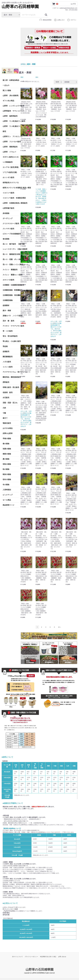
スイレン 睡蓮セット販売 (11, 275)
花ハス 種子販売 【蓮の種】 (11, 244)
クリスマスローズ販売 (11, 223)
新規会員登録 (45, 20)
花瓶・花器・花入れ (10, 403)
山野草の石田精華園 (20, 7)
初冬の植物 (7, 479)
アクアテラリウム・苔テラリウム (11, 372)
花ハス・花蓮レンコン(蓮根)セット (11, 264)
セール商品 (7, 500)
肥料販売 (6, 382)
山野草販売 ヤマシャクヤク (11, 111)
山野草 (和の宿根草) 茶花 (11, 95)
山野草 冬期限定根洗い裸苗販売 (11, 203)
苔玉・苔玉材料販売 (10, 336)
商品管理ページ (8, 505)
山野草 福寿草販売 (10, 116)
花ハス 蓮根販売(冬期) (11, 254)
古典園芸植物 (8, 300)
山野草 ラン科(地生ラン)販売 (11, 121)
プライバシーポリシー (31, 957)
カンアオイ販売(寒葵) (11, 167)
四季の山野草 (8, 433)
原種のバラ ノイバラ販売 (11, 316)
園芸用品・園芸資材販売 (11, 377)
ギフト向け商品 (8, 101)
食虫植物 (6, 239)
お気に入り (59, 20)
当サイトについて (17, 957)
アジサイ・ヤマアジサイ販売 (11, 326)
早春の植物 (7, 438)
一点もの (6, 85)
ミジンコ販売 (8, 367)
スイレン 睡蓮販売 (10, 269)
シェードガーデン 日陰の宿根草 (11, 249)
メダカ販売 (7, 362)
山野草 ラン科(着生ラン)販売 (11, 126)
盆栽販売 (6, 351)
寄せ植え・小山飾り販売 (11, 341)
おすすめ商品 (8, 428)
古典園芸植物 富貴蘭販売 (11, 290)
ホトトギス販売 (8, 177)
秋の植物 (6, 469)
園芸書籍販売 (8, 357)
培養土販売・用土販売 (11, 387)
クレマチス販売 (8, 229)
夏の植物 (6, 459)
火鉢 (4, 408)
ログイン (72, 20)
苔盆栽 (5, 346)
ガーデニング (8, 218)
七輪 (4, 413)
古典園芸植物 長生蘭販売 (11, 295)
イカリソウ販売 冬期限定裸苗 (11, 198)
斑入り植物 (7, 90)
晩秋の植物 (7, 474)
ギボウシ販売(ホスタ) (11, 157)
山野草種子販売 (8, 208)
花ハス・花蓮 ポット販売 (11, 259)
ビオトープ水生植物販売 (11, 234)
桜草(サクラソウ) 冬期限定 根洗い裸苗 (11, 188)
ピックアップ (8, 495)
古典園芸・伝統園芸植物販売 (11, 285)
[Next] (60, 627)
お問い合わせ (62, 957)
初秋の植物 (7, 464)
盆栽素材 (6, 305)
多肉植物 (6, 213)
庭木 (37, 77)
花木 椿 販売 (8, 321)
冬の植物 (6, 484)
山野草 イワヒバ (9, 152)
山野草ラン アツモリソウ (11, 136)
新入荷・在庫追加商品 (11, 80)
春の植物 (6, 444)
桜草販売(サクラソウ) (11, 182)
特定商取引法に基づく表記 (48, 957)
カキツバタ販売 (8, 280)
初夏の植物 (7, 449)
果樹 (22, 77)
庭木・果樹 (7, 310)
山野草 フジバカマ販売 (11, 142)
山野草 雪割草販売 (10, 147)
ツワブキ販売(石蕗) (10, 172)
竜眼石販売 (7, 423)
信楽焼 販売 (8, 392)
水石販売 (6, 397)
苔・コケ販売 (8, 331)
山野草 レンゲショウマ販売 (11, 106)
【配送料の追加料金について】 (12, 828)
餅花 (4, 131)
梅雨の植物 (7, 454)
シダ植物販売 (8, 162)
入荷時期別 (7, 490)
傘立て (5, 418)
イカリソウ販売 (8, 193)
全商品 (23, 64)
